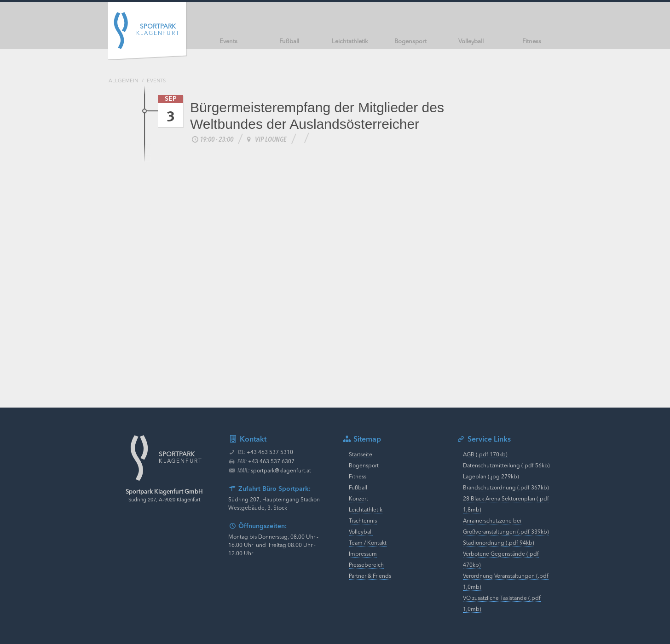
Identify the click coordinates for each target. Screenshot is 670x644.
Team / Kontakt (368, 543)
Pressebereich (366, 565)
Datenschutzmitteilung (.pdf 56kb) (506, 466)
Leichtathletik (366, 510)
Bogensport (364, 466)
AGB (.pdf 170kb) (485, 455)
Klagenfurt (158, 30)
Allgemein (123, 81)
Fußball (358, 488)
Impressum (363, 554)
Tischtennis (363, 521)
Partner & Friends (370, 576)
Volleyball (361, 532)
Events (156, 81)
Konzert (358, 499)
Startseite (361, 455)
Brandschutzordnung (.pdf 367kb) (506, 488)
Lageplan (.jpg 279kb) (491, 477)
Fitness (358, 477)
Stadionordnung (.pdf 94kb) (499, 543)
